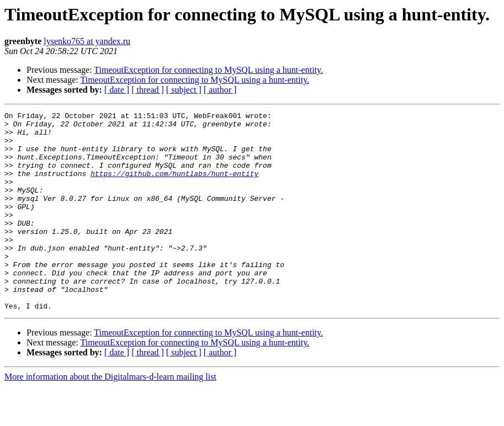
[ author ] (220, 90)
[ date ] (117, 90)
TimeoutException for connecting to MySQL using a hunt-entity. (208, 70)
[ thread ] (148, 90)
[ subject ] (184, 90)
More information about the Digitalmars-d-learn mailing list (110, 416)
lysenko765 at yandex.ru (87, 41)
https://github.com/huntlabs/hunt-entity (174, 187)
